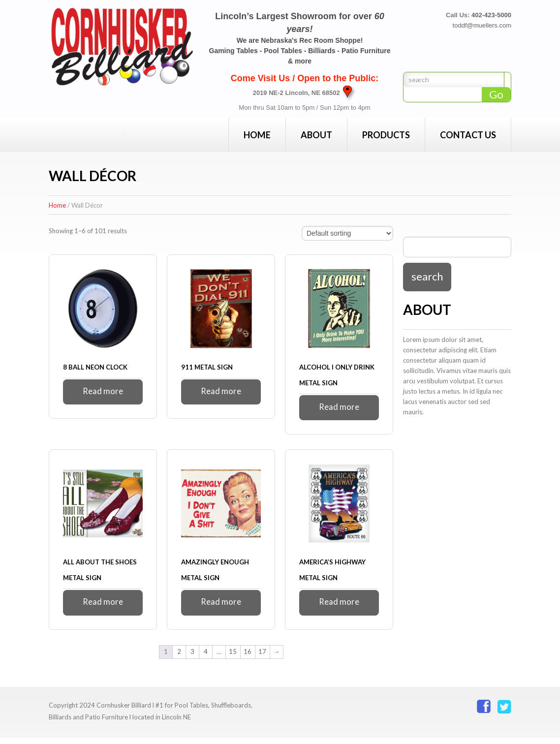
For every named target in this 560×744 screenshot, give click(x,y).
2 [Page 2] (179, 658)
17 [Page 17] (262, 658)
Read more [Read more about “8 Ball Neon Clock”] (103, 393)
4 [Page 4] (206, 658)
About (316, 135)
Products (386, 135)
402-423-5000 (491, 15)
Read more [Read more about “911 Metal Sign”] (221, 393)
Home (257, 135)
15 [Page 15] (233, 658)
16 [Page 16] (248, 658)
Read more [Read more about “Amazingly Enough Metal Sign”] (221, 607)
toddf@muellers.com (482, 25)
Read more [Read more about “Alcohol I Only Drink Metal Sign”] (339, 409)
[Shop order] (347, 233)
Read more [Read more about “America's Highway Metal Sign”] (339, 607)
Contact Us (468, 135)
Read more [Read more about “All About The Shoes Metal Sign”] (103, 607)
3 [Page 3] (192, 658)
